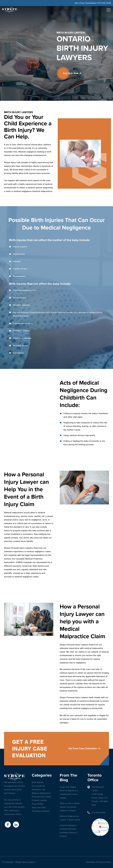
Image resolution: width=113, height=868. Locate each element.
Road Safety (38, 804)
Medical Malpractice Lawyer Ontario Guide (70, 818)
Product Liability (39, 800)
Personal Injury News (41, 797)
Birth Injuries (38, 782)
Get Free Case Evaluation (84, 748)
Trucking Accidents (41, 811)
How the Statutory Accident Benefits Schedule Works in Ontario (68, 831)
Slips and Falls (39, 807)
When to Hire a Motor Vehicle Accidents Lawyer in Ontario (70, 807)
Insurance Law (38, 789)
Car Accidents (38, 786)
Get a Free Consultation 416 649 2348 (93, 3)
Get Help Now (72, 73)
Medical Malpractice (41, 793)
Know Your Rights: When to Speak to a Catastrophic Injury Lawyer (69, 792)
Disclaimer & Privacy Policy (98, 862)
